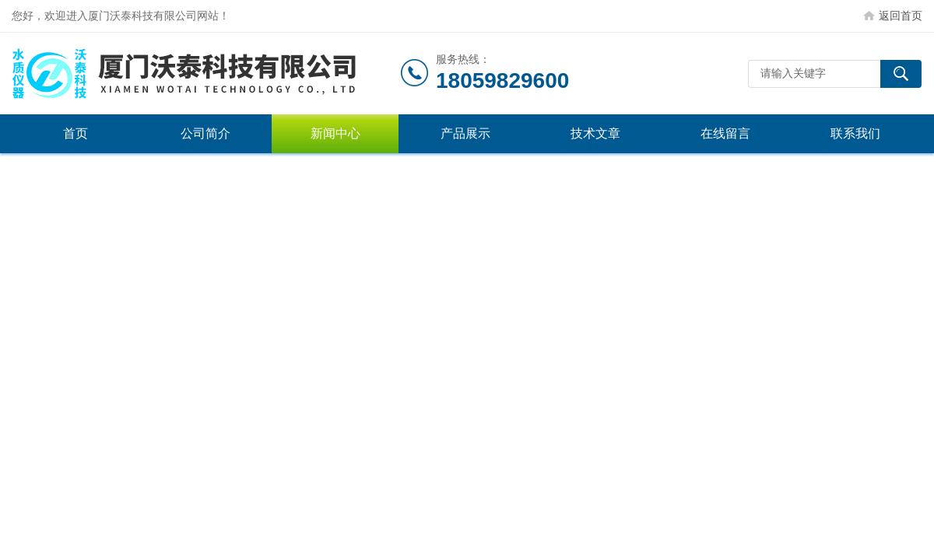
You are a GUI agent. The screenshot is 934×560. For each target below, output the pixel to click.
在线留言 (725, 133)
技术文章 (595, 133)
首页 (75, 133)
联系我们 (855, 133)
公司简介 (205, 133)
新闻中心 (335, 133)
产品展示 (465, 133)
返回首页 (901, 16)
